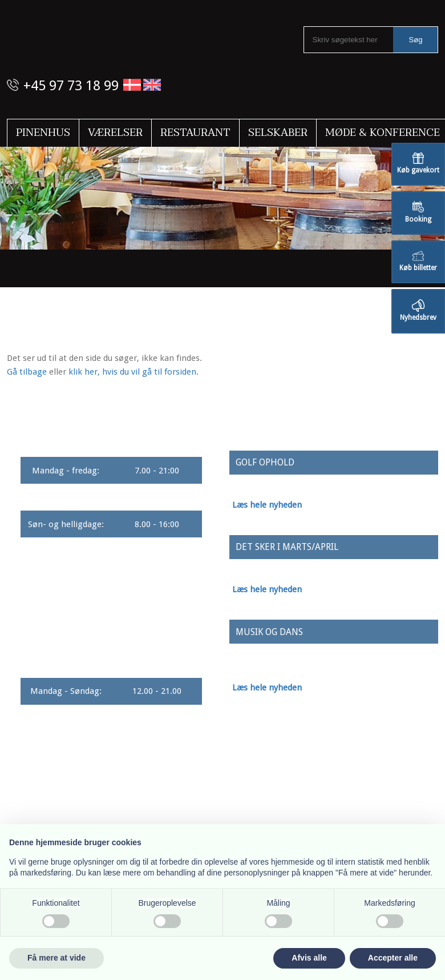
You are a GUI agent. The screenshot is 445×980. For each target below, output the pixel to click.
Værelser (115, 133)
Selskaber (278, 133)
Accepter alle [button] (393, 958)
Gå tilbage (27, 372)
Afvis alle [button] (309, 958)
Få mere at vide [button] (56, 958)
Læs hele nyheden (267, 505)
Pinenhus (43, 133)
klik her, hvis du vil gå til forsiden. (133, 372)
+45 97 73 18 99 (71, 86)
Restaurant (195, 133)
